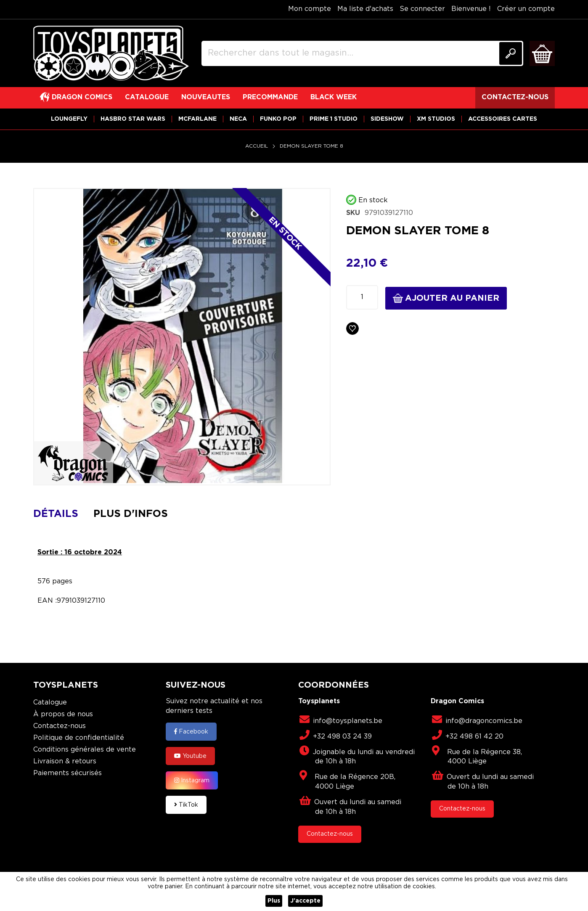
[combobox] (362, 53)
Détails (56, 514)
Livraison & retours (65, 761)
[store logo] (111, 53)
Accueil (257, 146)
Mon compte (310, 9)
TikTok (186, 805)
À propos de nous (63, 714)
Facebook (191, 731)
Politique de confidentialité (79, 738)
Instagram (192, 780)
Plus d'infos (131, 514)
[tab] (62, 514)
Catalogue (50, 703)
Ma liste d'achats (365, 9)
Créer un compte (526, 9)
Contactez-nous (60, 726)
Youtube (190, 756)
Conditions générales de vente (85, 750)
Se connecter (422, 9)
